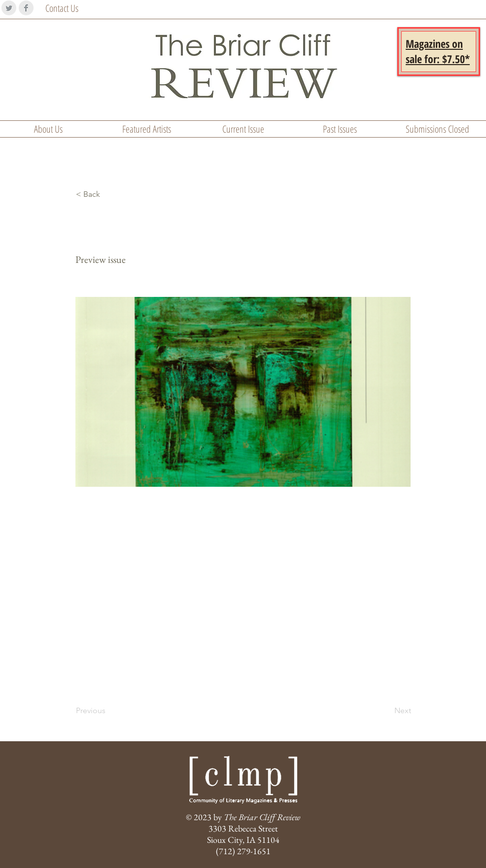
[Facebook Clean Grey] (26, 8)
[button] (438, 51)
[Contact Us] (71, 8)
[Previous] (108, 711)
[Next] (386, 711)
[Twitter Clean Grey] (9, 8)
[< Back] (108, 194)
